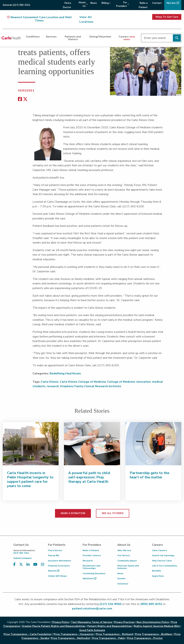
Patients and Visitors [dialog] (73, 38)
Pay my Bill (54, 555)
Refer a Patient (91, 550)
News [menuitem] (94, 3)
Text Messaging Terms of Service (91, 622)
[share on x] (25, 99)
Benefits (157, 571)
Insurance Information (59, 561)
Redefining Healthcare (65, 373)
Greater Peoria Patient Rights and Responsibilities (54, 626)
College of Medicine (121, 382)
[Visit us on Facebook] (14, 565)
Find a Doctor (55, 550)
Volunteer (123, 584)
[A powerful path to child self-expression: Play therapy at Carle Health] (92, 444)
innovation (144, 382)
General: (17, 5)
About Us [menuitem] (82, 4)
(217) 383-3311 (28, 552)
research (53, 386)
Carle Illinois (50, 382)
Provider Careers (92, 555)
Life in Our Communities (165, 566)
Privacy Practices (124, 622)
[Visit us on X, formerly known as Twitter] (21, 565)
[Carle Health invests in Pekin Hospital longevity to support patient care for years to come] (31, 444)
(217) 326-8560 (110, 604)
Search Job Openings (163, 555)
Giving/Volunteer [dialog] (100, 37)
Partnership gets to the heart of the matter (149, 475)
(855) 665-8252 (151, 604)
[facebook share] (20, 99)
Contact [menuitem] (157, 3)
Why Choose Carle (162, 561)
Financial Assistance (59, 566)
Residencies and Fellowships (91, 567)
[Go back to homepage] (11, 38)
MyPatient (89, 578)
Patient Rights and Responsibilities (110, 626)
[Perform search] (177, 38)
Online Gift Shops (57, 576)
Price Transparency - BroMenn (154, 634)
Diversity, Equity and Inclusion (128, 567)
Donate (121, 578)
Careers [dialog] (127, 38)
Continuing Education (94, 573)
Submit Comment (22, 558)
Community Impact (127, 561)
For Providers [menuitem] (121, 4)
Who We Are (124, 550)
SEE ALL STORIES (113, 513)
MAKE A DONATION (73, 513)
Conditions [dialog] (33, 37)
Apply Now (158, 576)
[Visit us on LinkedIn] (28, 565)
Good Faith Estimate (92, 630)
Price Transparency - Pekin (109, 638)
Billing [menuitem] (105, 3)
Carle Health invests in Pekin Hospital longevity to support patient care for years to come (30, 479)
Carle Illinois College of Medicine (83, 382)
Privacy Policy (61, 622)
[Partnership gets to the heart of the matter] (153, 444)
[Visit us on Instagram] (43, 565)
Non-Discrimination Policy (153, 622)
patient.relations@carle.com (92, 609)
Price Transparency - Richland (114, 634)
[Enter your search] (161, 38)
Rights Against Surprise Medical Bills (157, 626)
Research (88, 561)
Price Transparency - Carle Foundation (28, 634)
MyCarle (54, 571)
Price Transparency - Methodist (70, 638)
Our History (124, 555)
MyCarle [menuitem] (171, 3)
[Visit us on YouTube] (35, 565)
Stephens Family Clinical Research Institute (91, 386)
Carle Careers (159, 550)
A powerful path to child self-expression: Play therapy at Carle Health (89, 477)
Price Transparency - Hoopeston (74, 634)
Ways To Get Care (167, 17)
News (120, 573)
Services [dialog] (51, 37)
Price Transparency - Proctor (145, 638)
